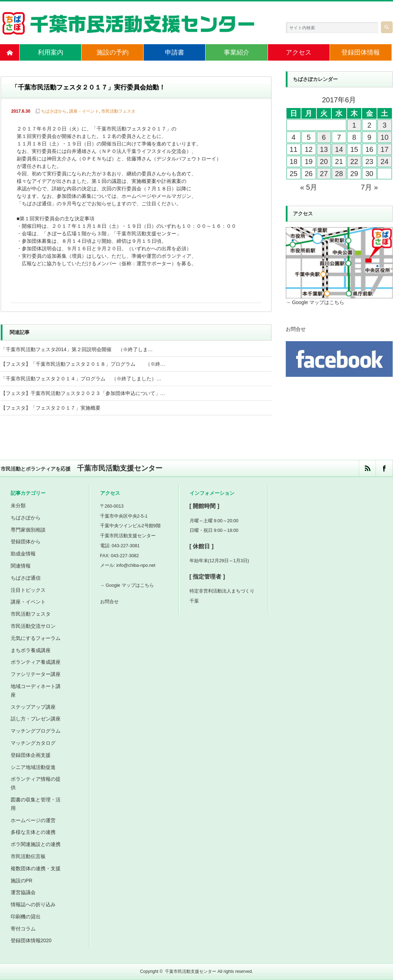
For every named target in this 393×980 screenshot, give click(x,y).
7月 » (369, 187)
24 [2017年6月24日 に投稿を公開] (384, 161)
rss (367, 468)
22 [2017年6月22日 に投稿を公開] (354, 161)
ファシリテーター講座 (36, 674)
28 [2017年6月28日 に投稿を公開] (339, 174)
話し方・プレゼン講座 (36, 719)
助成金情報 (23, 554)
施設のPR (22, 881)
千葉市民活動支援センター (191, 971)
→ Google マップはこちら (315, 302)
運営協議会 (23, 892)
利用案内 (51, 52)
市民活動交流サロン (33, 626)
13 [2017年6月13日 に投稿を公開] (324, 149)
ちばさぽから (54, 111)
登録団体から (26, 542)
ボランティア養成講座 (36, 662)
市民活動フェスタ (118, 111)
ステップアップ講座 (33, 707)
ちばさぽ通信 (26, 578)
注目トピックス (28, 590)
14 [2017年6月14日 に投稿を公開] (339, 149)
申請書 (175, 52)
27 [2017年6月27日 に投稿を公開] (324, 174)
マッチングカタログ (33, 743)
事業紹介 (237, 52)
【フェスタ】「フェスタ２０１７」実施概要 (51, 408)
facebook (384, 468)
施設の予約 (113, 52)
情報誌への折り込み (33, 904)
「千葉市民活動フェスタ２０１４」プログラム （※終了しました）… (81, 379)
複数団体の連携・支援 (36, 868)
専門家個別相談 (28, 530)
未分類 (18, 506)
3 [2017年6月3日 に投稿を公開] (385, 125)
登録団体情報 (361, 52)
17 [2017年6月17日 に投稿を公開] (384, 149)
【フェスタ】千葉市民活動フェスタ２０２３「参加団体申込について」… (83, 393)
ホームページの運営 (33, 820)
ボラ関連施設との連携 (36, 844)
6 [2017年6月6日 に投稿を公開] (324, 137)
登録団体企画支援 (31, 755)
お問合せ (296, 329)
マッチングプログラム (36, 731)
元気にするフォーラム (36, 638)
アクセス (299, 52)
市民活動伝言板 (28, 856)
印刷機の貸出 (26, 917)
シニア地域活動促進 (33, 767)
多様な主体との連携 (33, 832)
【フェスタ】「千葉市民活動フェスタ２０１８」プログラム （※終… (83, 364)
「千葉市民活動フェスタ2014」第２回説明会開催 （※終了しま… (77, 349)
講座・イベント (84, 111)
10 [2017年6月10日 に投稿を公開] (384, 137)
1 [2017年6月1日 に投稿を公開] (354, 125)
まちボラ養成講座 (31, 650)
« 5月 (309, 187)
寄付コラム (23, 929)
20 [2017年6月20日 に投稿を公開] (324, 161)
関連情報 (21, 566)
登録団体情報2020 (31, 940)
